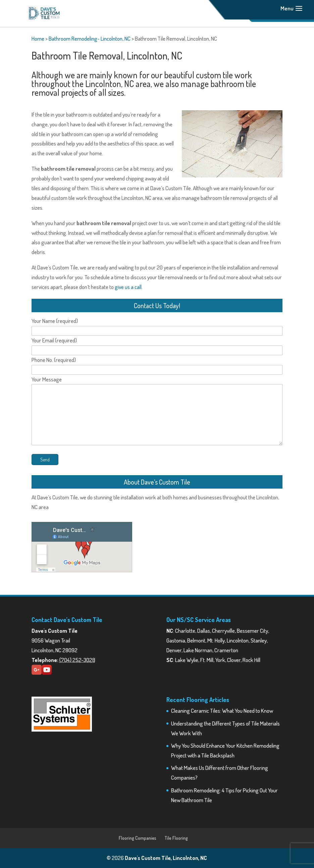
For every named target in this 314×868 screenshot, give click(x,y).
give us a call (128, 287)
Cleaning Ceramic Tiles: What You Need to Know (222, 711)
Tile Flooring (176, 838)
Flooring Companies (138, 838)
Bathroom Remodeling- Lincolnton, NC (90, 38)
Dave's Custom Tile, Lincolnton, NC (166, 858)
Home (38, 38)
